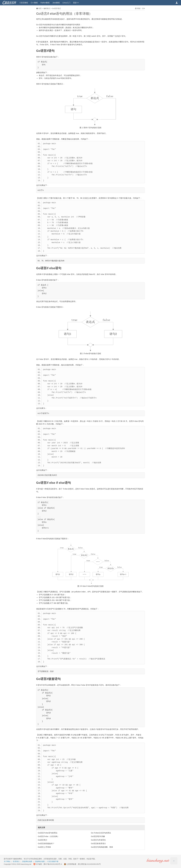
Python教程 (45, 3)
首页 (40, 8)
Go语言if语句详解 (98, 836)
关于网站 (7, 861)
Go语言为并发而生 (98, 840)
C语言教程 (24, 3)
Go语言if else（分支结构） (49, 836)
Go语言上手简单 (44, 847)
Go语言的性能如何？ (46, 843)
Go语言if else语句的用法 (48, 833)
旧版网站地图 (40, 861)
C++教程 (34, 3)
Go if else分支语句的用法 (101, 833)
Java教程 (56, 3)
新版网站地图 (27, 861)
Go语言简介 (43, 840)
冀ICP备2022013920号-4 (53, 864)
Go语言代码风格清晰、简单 (102, 847)
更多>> (76, 3)
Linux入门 (66, 3)
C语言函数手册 (53, 861)
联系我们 (16, 861)
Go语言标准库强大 (98, 843)
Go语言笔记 (56, 8)
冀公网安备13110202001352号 (89, 864)
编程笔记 (47, 8)
